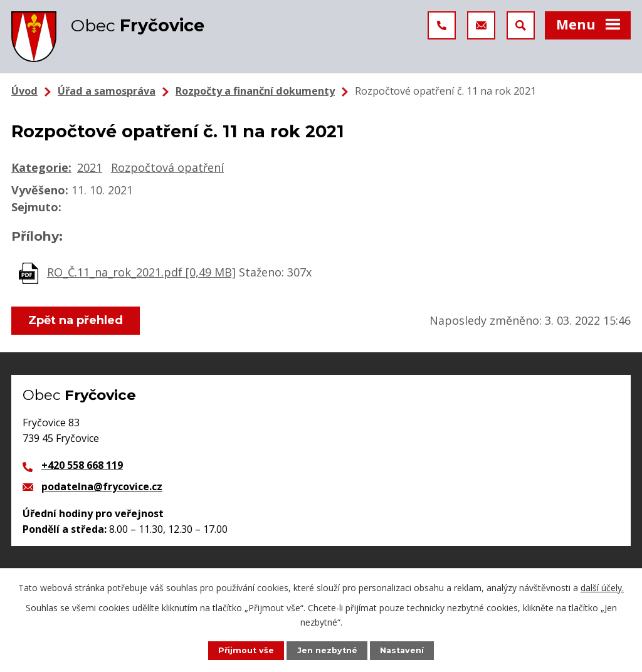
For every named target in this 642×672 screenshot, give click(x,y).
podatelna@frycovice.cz (102, 486)
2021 (90, 167)
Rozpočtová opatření (167, 167)
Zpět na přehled (76, 320)
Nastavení (402, 650)
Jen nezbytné (327, 650)
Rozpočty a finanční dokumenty (255, 91)
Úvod (24, 91)
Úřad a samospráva (107, 91)
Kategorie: (41, 167)
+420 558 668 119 (82, 465)
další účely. (602, 588)
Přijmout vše (246, 650)
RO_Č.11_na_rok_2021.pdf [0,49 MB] (141, 272)
